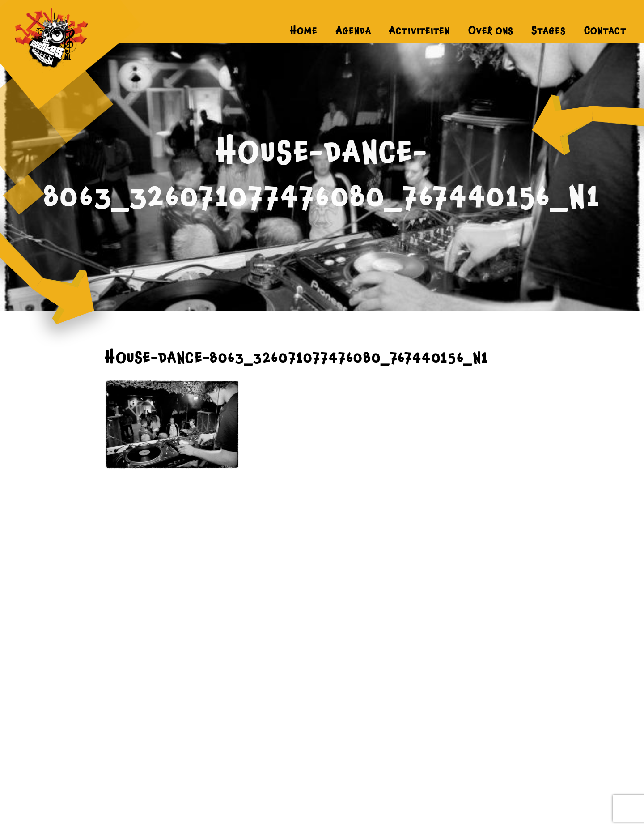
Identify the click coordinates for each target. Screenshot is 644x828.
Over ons (491, 30)
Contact (605, 30)
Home (304, 30)
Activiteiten (419, 30)
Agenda (354, 30)
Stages (549, 30)
